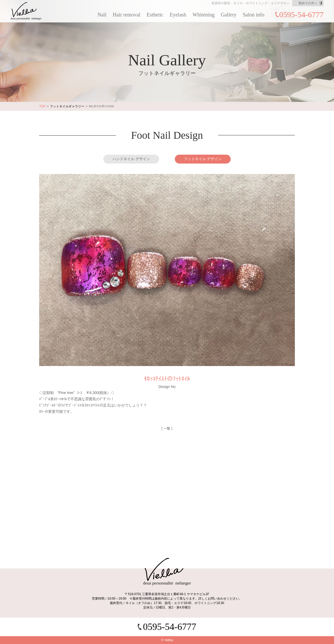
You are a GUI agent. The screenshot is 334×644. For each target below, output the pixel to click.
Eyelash (178, 15)
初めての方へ (308, 3)
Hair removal (127, 15)
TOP (42, 106)
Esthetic (155, 15)
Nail (102, 15)
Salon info (254, 15)
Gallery (229, 15)
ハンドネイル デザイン (131, 159)
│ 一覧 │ (167, 428)
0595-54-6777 (301, 14)
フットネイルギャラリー (67, 106)
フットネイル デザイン (203, 159)
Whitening (204, 15)
